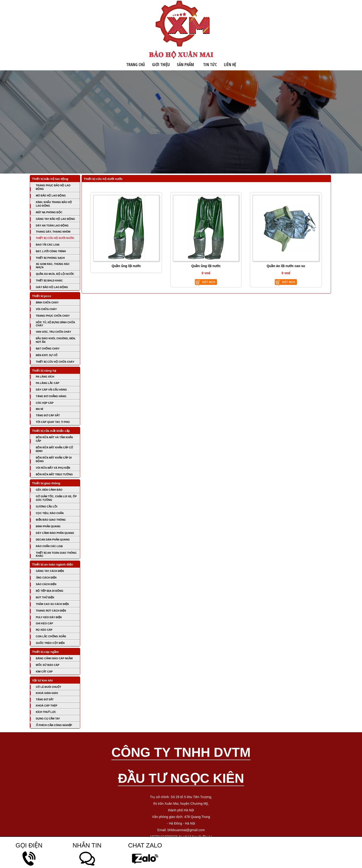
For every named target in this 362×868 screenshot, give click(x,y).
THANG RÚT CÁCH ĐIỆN (51, 611)
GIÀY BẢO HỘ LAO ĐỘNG (52, 287)
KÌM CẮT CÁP (44, 672)
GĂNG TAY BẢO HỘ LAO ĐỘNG (55, 219)
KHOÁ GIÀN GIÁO (47, 693)
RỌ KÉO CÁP (44, 630)
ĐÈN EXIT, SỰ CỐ (47, 355)
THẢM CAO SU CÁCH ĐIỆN (52, 604)
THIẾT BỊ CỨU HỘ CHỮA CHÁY (55, 362)
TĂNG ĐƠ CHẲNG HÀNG (51, 396)
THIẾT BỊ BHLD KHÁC (49, 281)
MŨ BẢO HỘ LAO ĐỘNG (51, 196)
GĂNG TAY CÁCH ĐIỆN (50, 571)
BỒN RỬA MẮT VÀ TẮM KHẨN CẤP (55, 439)
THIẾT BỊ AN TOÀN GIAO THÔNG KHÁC (56, 554)
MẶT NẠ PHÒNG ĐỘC (49, 212)
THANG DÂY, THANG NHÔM (53, 232)
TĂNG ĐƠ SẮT (45, 699)
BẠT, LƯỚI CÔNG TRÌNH (51, 251)
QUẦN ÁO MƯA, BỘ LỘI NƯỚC (55, 274)
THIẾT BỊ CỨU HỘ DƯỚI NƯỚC (55, 238)
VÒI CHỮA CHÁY (46, 309)
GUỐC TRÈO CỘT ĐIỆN (50, 643)
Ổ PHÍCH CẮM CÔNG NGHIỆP (54, 725)
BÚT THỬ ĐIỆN (45, 597)
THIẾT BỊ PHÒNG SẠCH (50, 258)
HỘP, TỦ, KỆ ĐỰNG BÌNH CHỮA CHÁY (56, 324)
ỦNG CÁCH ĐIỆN (46, 578)
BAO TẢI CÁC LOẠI (48, 245)
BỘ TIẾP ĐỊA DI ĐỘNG (50, 591)
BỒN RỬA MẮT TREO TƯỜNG (54, 474)
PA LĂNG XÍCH (45, 377)
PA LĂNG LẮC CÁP (48, 383)
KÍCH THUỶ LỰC (46, 712)
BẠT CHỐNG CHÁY (48, 349)
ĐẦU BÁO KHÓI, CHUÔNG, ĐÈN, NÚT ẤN (56, 340)
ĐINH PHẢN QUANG (48, 526)
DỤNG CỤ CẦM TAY (48, 719)
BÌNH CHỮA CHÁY (47, 302)
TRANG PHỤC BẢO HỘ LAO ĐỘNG (53, 187)
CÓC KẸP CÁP (45, 403)
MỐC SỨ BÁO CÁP (48, 665)
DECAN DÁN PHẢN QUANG (53, 540)
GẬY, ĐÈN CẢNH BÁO (49, 490)
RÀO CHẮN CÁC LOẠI (49, 546)
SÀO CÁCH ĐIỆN (46, 584)
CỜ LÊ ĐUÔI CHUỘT (49, 687)
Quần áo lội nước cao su (286, 266)
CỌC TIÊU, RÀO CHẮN (50, 513)
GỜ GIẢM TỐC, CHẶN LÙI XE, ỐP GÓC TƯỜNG (56, 498)
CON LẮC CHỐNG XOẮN (51, 636)
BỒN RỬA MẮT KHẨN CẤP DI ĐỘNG (54, 459)
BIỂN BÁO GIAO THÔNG (51, 520)
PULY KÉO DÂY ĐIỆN (49, 617)
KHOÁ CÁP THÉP (47, 706)
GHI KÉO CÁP (45, 623)
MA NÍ (40, 409)
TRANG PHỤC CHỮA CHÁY (53, 316)
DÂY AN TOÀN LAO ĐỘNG (52, 226)
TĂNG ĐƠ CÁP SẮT (48, 415)
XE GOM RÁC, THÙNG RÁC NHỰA (53, 266)
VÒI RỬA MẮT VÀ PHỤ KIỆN (53, 468)
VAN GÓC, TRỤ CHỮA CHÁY (54, 332)
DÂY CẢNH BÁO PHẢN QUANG (55, 533)
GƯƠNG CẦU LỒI (47, 506)
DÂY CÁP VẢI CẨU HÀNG (51, 390)
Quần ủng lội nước (126, 266)
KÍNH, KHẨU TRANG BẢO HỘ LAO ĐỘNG (54, 204)
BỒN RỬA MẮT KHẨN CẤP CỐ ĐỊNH (55, 449)
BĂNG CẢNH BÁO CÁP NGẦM (54, 658)
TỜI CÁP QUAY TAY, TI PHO (53, 422)
